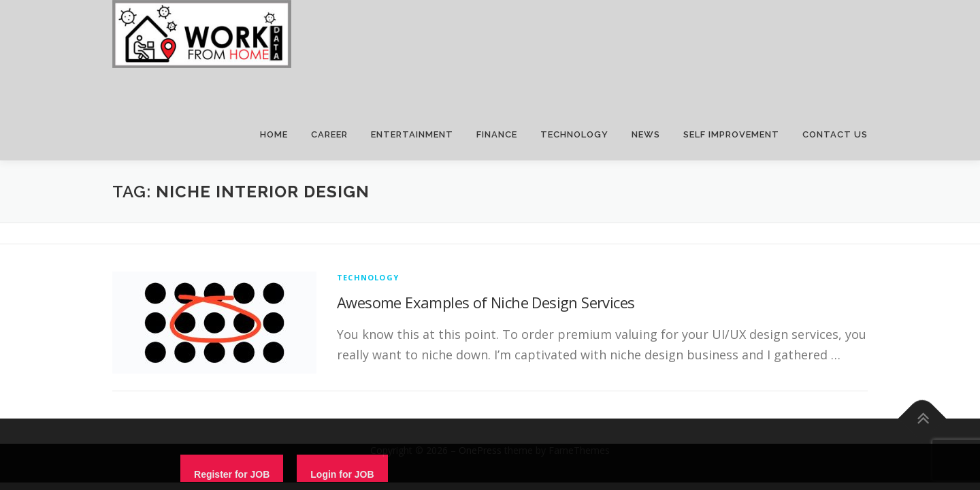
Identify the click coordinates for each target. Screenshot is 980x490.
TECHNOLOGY (574, 134)
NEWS (646, 134)
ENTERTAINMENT (412, 134)
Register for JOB (232, 474)
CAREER (329, 134)
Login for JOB (342, 474)
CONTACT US (835, 134)
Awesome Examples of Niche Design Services (486, 302)
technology (368, 277)
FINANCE (497, 134)
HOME (274, 134)
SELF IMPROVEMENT (731, 134)
